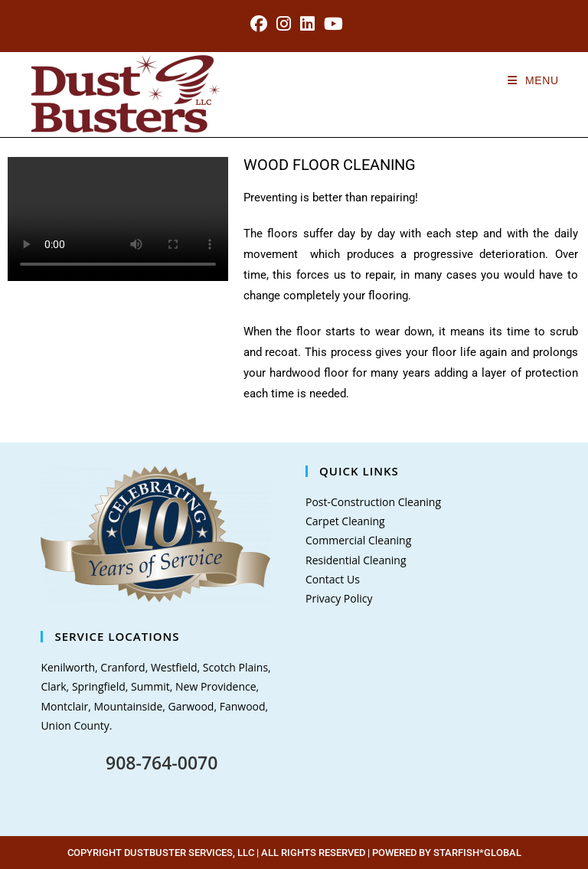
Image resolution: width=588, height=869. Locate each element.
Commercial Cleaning (358, 540)
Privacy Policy (339, 598)
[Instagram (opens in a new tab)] (284, 24)
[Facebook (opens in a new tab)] (259, 24)
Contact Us (333, 579)
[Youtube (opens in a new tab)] (331, 24)
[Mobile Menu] (533, 80)
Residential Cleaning (356, 560)
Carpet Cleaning (345, 521)
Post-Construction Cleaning (373, 502)
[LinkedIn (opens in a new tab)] (307, 24)
